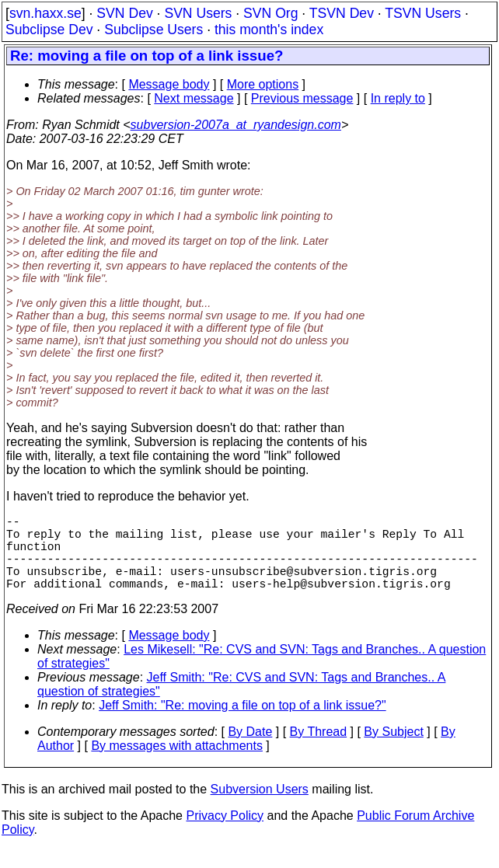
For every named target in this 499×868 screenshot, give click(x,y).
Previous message (302, 98)
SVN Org (270, 13)
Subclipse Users (154, 30)
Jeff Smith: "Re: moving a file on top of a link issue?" (242, 724)
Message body (169, 84)
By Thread (319, 750)
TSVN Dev (342, 13)
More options (263, 84)
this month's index (269, 30)
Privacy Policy (225, 834)
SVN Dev (124, 13)
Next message (194, 98)
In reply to (398, 98)
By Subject (393, 750)
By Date (250, 750)
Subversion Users (260, 808)
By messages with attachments (177, 764)
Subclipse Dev (49, 30)
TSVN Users (423, 13)
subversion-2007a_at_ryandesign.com (236, 125)
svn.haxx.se (45, 13)
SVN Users (198, 13)
